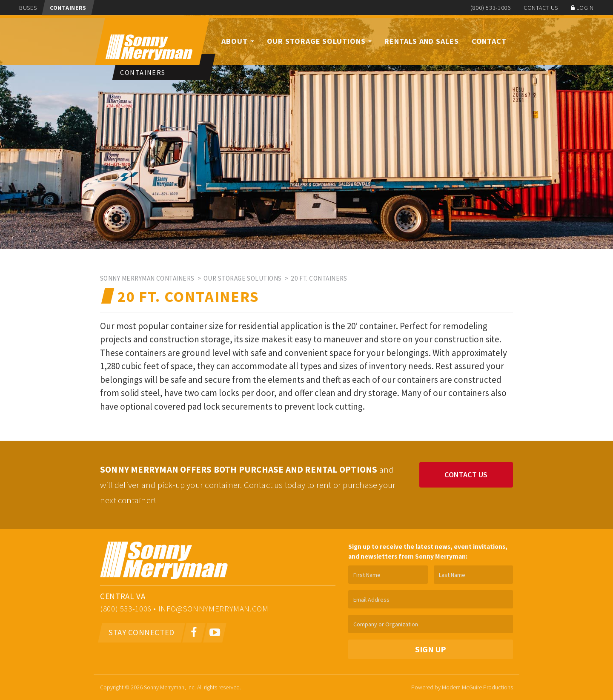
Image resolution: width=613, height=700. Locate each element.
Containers (68, 8)
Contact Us (541, 8)
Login (582, 8)
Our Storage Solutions (319, 41)
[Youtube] (215, 633)
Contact (489, 41)
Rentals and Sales (421, 41)
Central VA (123, 596)
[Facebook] (194, 633)
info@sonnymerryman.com (213, 608)
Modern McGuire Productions (477, 687)
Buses (28, 8)
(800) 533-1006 (491, 8)
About (238, 41)
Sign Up (431, 649)
